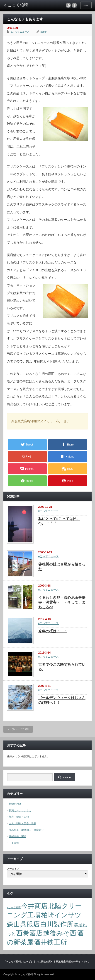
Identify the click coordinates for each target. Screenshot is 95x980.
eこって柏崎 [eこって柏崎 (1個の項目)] (14, 907)
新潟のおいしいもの (20, 810)
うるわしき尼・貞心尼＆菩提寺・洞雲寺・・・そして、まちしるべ (62, 602)
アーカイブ (13, 869)
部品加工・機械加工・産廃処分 (26, 830)
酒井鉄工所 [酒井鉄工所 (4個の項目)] (50, 942)
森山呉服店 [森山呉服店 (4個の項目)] (23, 924)
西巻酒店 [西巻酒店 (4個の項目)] (29, 933)
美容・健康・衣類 (19, 817)
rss (68, 5)
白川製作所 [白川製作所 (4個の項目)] (57, 924)
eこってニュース (20, 32)
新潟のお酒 (15, 804)
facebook (74, 5)
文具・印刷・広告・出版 (23, 823)
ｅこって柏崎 (25, 974)
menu (86, 5)
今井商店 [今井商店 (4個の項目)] (34, 906)
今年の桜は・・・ (53, 631)
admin (44, 32)
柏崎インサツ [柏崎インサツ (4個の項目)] (61, 915)
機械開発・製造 (18, 836)
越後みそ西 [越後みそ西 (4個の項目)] (60, 933)
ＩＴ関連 (14, 843)
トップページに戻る (18, 729)
